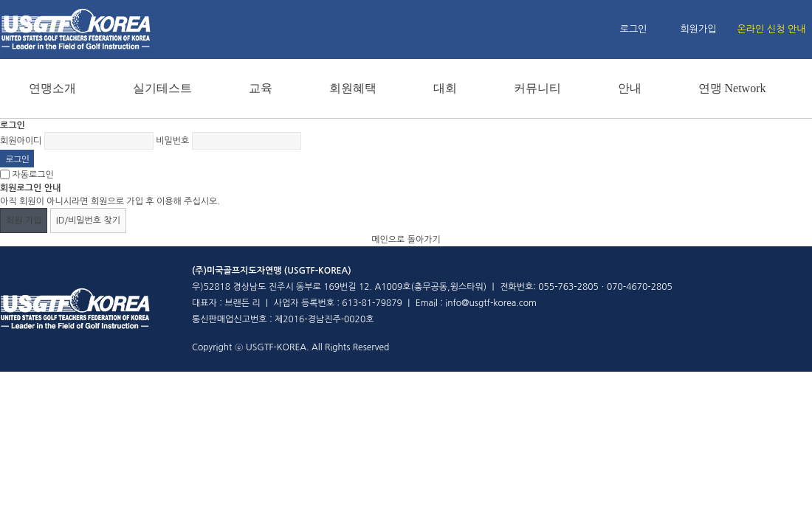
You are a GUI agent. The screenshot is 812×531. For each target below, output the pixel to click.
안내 (630, 88)
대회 (445, 88)
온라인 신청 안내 (772, 29)
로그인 (634, 29)
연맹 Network (732, 88)
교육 (261, 88)
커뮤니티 (537, 88)
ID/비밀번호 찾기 (88, 221)
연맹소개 (52, 88)
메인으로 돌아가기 (406, 240)
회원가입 (699, 29)
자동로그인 (32, 175)
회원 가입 (24, 221)
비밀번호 (172, 141)
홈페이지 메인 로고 (76, 29)
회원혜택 (353, 88)
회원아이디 (21, 141)
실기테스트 (162, 88)
